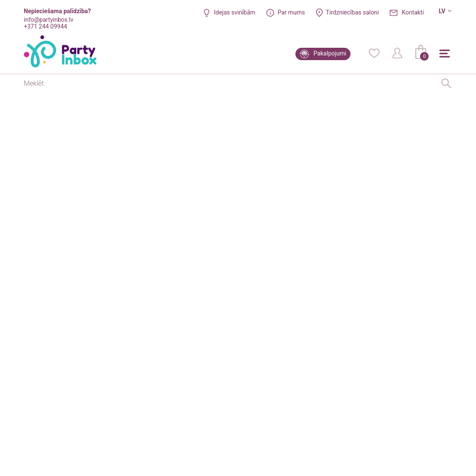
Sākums (35, 101)
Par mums (291, 12)
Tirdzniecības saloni (352, 12)
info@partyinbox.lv (49, 20)
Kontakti (413, 12)
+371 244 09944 (45, 26)
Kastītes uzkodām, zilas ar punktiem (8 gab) (108, 101)
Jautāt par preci (362, 315)
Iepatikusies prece (275, 315)
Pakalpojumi (330, 53)
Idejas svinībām (235, 12)
